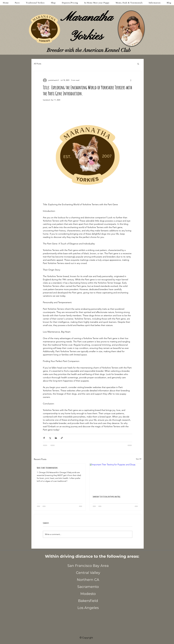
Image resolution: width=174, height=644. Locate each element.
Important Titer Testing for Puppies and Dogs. (107, 497)
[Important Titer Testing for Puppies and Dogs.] (116, 478)
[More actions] (131, 80)
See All (139, 459)
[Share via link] (62, 438)
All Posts (38, 64)
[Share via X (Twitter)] (50, 438)
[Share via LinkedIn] (56, 438)
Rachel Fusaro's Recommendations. (48, 468)
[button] (138, 64)
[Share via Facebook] (44, 438)
